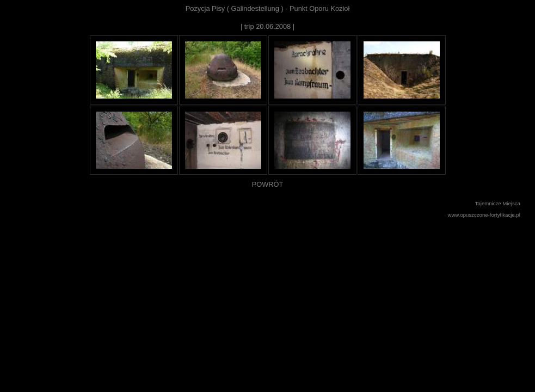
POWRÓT (268, 184)
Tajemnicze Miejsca (498, 203)
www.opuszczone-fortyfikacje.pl (484, 215)
